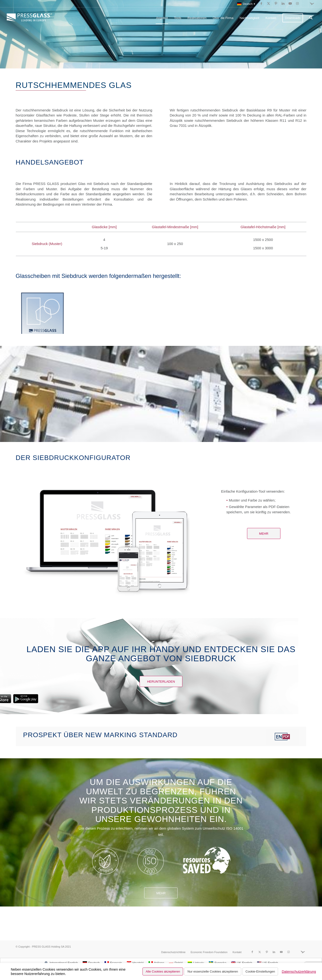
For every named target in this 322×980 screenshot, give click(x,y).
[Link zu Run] (305, 4)
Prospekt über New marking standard (100, 735)
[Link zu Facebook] (261, 4)
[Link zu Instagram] (297, 4)
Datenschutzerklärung (299, 972)
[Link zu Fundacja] (312, 4)
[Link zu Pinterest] (276, 4)
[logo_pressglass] (30, 18)
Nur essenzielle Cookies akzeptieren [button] (213, 971)
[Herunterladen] (161, 681)
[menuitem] (245, 4)
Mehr (161, 893)
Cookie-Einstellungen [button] (260, 971)
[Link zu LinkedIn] (283, 4)
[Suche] (311, 18)
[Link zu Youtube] (290, 4)
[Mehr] (264, 533)
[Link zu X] (269, 4)
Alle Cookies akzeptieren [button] (163, 971)
